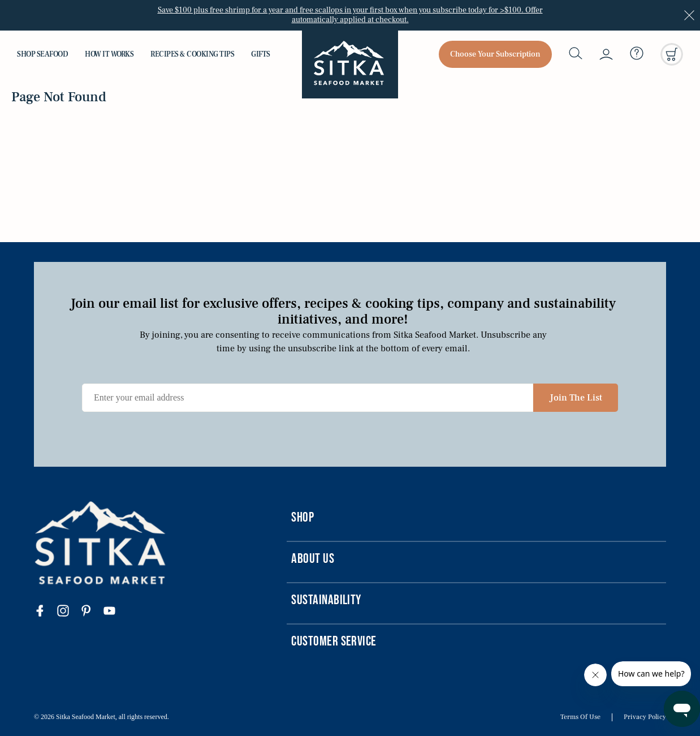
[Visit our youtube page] (115, 612)
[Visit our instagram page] (69, 612)
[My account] (606, 54)
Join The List (576, 398)
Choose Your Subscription (495, 54)
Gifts (261, 54)
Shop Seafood (42, 54)
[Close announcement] (689, 15)
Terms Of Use (580, 717)
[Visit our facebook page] (46, 612)
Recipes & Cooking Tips (192, 54)
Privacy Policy (645, 717)
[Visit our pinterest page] (92, 612)
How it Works (109, 54)
